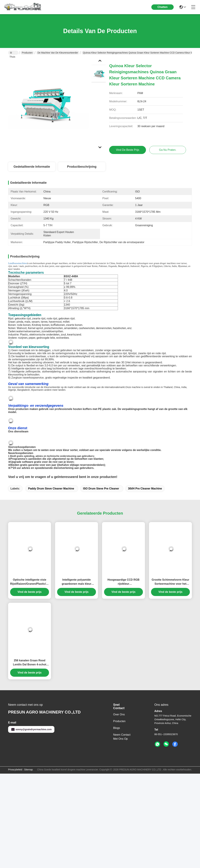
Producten (27, 53)
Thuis (12, 53)
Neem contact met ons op (122, 737)
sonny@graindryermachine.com (31, 729)
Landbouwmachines (18, 263)
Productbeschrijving (82, 167)
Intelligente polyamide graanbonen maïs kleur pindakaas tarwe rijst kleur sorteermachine (77, 582)
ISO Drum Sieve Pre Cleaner (101, 489)
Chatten (162, 7)
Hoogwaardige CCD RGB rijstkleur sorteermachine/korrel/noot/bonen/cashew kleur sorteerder (123, 582)
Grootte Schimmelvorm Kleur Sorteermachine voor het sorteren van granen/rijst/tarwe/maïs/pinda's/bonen (170, 582)
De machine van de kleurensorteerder (58, 53)
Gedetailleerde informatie (32, 167)
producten (119, 721)
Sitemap (28, 770)
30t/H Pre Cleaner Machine (145, 489)
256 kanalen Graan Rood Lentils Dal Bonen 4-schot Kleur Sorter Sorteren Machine (30, 663)
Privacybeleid (15, 770)
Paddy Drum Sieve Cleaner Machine (51, 489)
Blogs (117, 728)
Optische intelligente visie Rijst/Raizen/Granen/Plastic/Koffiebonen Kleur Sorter (30, 582)
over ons (119, 714)
